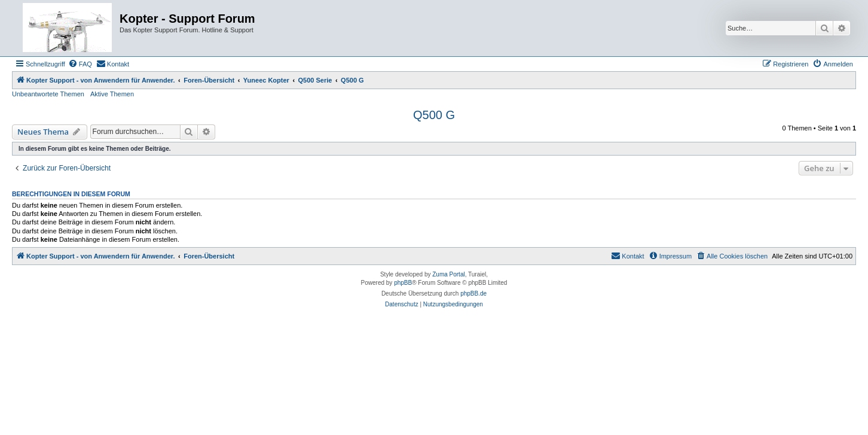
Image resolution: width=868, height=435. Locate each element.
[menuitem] (80, 64)
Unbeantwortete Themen (48, 94)
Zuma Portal (448, 274)
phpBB (403, 283)
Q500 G (434, 115)
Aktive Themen (112, 94)
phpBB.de (473, 293)
